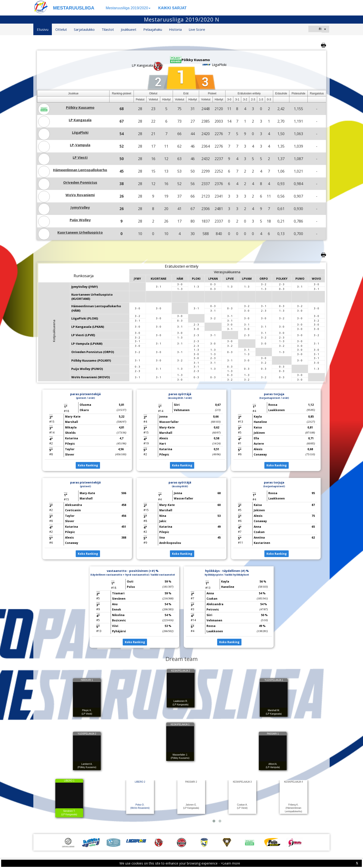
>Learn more (230, 863)
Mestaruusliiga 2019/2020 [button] (128, 8)
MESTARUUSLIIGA (74, 8)
